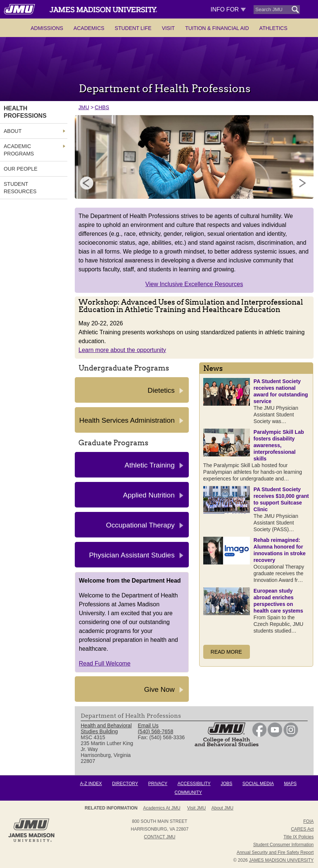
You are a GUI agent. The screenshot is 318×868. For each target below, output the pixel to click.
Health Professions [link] (25, 112)
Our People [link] (21, 169)
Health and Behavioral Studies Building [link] (106, 728)
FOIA (308, 821)
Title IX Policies (299, 837)
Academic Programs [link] (19, 150)
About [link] (13, 131)
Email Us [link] (148, 725)
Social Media (258, 784)
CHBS (102, 107)
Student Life (133, 28)
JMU (84, 107)
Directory (125, 784)
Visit (168, 28)
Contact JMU (160, 837)
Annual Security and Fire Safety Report (275, 852)
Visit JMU (197, 808)
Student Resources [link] (20, 188)
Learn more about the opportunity (122, 350)
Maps (290, 784)
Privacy (158, 784)
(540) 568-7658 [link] (155, 731)
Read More (226, 652)
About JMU (222, 808)
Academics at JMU (162, 808)
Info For (228, 9)
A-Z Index (91, 784)
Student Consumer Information (283, 845)
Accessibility (194, 784)
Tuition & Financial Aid (217, 28)
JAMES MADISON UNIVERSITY (282, 860)
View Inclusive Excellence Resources (194, 284)
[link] (259, 735)
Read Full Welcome (105, 663)
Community (188, 792)
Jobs (226, 784)
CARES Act (302, 829)
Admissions (47, 28)
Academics (89, 28)
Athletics (273, 28)
